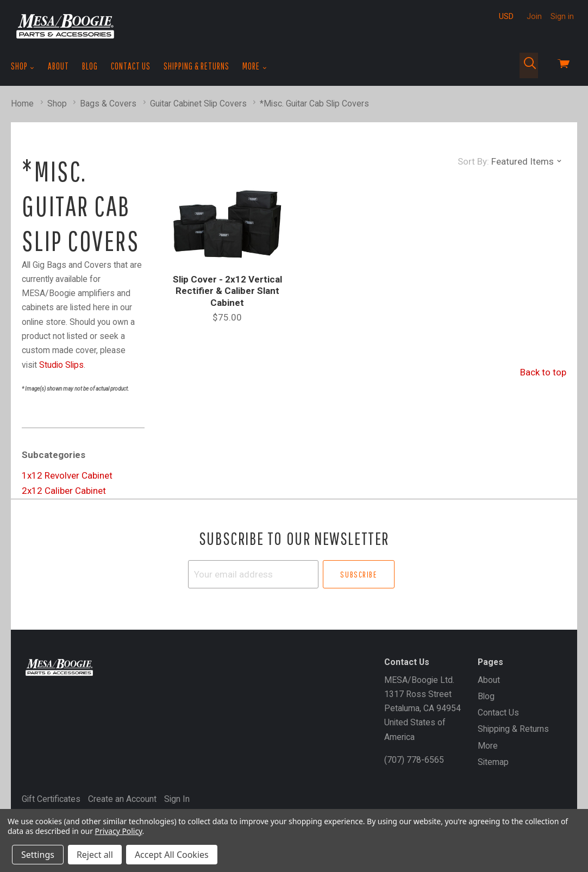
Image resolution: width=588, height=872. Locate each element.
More (255, 66)
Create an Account (122, 799)
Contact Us (131, 66)
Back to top (543, 372)
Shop (23, 66)
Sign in (562, 16)
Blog (90, 66)
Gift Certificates (51, 799)
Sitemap (493, 762)
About (58, 66)
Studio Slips (61, 365)
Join (534, 16)
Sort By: (473, 161)
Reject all (95, 855)
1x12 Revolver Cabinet (67, 475)
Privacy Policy (119, 831)
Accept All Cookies (172, 855)
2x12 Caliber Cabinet (64, 491)
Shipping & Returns (196, 66)
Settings (38, 855)
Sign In (177, 799)
